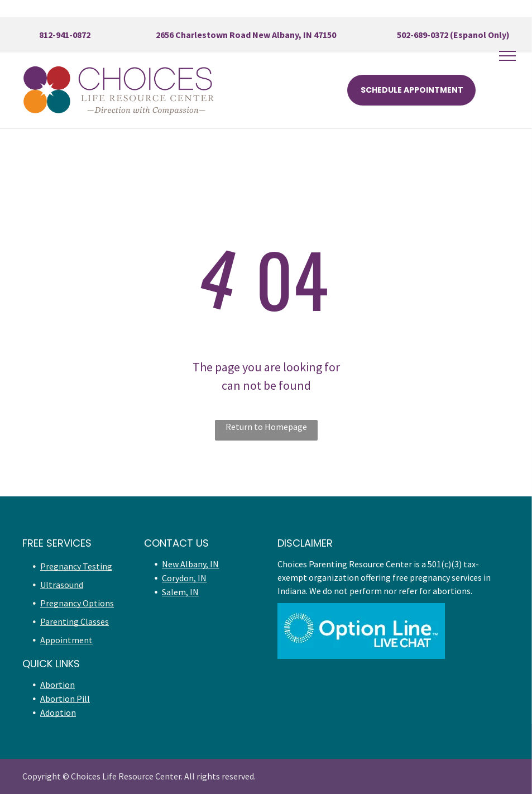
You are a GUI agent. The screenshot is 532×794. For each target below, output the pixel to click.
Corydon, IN (184, 578)
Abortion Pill (65, 699)
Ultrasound (62, 585)
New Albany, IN (190, 564)
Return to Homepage (266, 427)
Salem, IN (180, 592)
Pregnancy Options (77, 603)
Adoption (58, 712)
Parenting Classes (75, 621)
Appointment (66, 640)
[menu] (507, 56)
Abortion (57, 685)
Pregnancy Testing (76, 566)
